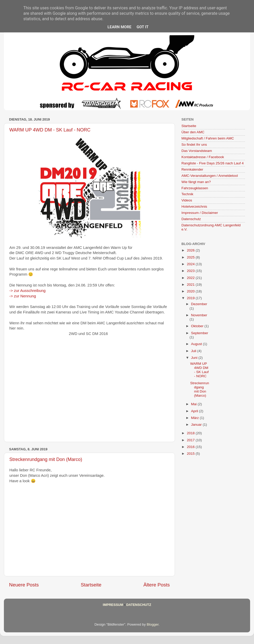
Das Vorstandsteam (197, 151)
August (197, 344)
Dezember (199, 304)
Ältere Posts (157, 585)
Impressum (113, 605)
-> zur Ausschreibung (27, 291)
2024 (191, 264)
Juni (195, 358)
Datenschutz (191, 219)
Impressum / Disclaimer (200, 213)
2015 (191, 454)
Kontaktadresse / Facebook (203, 157)
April (195, 411)
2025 (191, 257)
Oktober (198, 326)
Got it (143, 27)
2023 (191, 271)
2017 (191, 440)
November (199, 315)
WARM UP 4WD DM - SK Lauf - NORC (50, 130)
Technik (187, 194)
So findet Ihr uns (194, 145)
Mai (194, 404)
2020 (191, 291)
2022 (191, 278)
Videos (187, 200)
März (195, 418)
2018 (191, 433)
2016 (191, 447)
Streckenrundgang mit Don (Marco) (46, 459)
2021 (191, 285)
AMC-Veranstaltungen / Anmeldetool (210, 176)
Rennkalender (192, 169)
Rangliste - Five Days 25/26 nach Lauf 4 (213, 163)
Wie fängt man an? (196, 182)
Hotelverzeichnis (194, 206)
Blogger (153, 624)
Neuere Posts (24, 585)
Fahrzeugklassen (195, 188)
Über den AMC (193, 132)
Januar (197, 425)
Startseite (91, 585)
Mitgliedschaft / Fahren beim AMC (208, 138)
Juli (194, 351)
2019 (191, 298)
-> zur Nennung (23, 296)
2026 (191, 250)
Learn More (119, 27)
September (200, 333)
